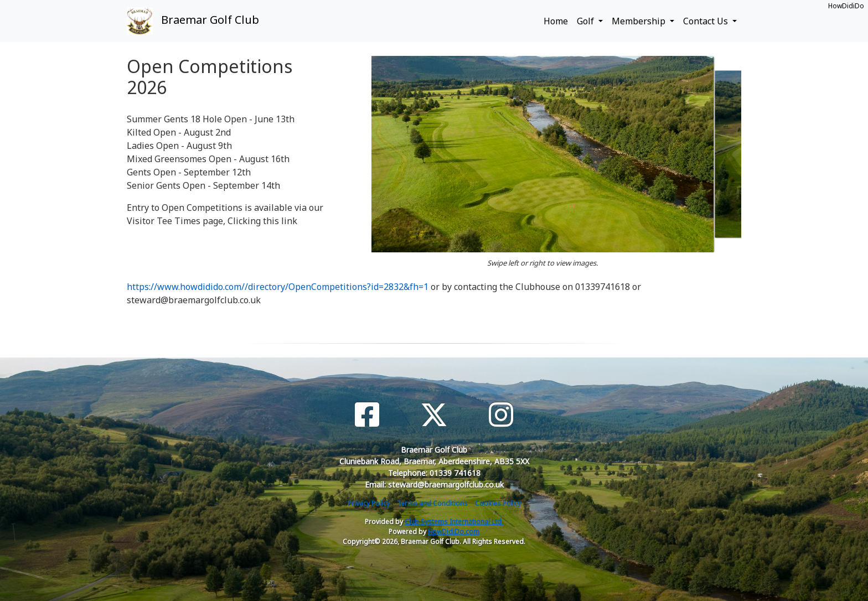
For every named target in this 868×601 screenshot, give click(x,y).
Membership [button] (640, 21)
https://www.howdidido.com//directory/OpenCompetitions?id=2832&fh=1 (278, 287)
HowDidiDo (846, 6)
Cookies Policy (498, 503)
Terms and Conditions (432, 503)
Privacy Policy (369, 503)
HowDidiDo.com (454, 532)
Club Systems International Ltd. (454, 522)
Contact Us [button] (707, 21)
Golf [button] (587, 21)
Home (556, 21)
